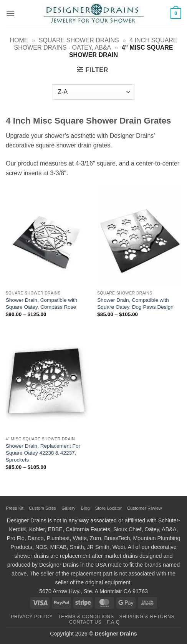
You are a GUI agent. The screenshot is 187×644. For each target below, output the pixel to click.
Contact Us (85, 622)
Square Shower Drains (79, 40)
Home (19, 40)
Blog (85, 508)
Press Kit (15, 508)
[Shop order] (93, 92)
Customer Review (145, 508)
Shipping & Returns (147, 617)
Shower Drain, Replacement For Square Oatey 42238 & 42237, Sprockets (43, 453)
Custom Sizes (42, 508)
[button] (10, 13)
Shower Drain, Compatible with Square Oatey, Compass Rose (42, 304)
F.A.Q (113, 622)
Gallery (68, 508)
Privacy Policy (32, 617)
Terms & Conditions (86, 617)
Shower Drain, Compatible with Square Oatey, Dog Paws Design (135, 304)
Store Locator (108, 508)
